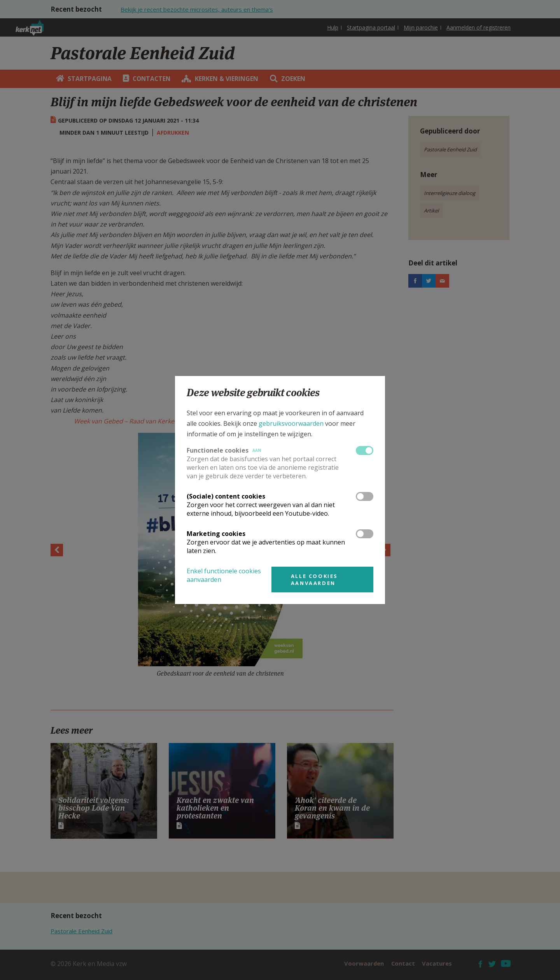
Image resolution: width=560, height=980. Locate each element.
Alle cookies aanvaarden (314, 580)
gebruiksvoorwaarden (291, 423)
